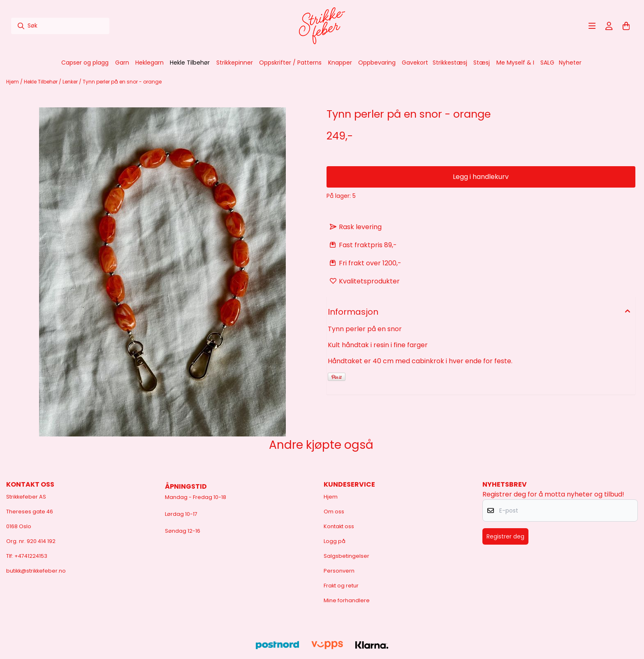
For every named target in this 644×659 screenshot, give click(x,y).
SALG (547, 63)
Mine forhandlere (347, 600)
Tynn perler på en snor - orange (122, 82)
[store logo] (322, 26)
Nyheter (570, 63)
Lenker (71, 82)
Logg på (335, 541)
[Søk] (60, 26)
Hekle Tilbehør (41, 82)
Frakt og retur (341, 586)
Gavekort (415, 63)
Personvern (339, 571)
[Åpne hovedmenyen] (592, 26)
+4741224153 (31, 556)
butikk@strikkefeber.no (36, 571)
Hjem (13, 82)
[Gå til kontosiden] (609, 26)
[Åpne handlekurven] (626, 26)
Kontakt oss (339, 526)
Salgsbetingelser (346, 556)
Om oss (334, 512)
